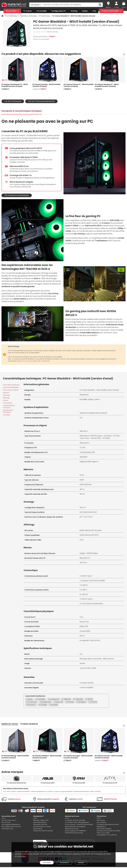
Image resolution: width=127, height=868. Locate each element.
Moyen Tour (84, 622)
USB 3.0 (85, 585)
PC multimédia (40, 699)
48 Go (82, 489)
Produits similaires (29, 724)
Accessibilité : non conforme (107, 835)
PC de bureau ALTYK (110, 783)
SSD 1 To (83, 507)
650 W (82, 636)
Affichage (6, 398)
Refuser (81, 863)
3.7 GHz (82, 447)
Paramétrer (64, 863)
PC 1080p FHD (66, 699)
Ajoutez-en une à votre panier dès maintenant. (33, 361)
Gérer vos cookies (103, 833)
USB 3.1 (85, 590)
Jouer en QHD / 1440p (88, 668)
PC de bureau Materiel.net (17, 783)
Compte (116, 7)
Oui (81, 418)
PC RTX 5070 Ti (31, 705)
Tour (81, 617)
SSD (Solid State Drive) (88, 512)
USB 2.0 (85, 594)
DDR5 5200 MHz (86, 485)
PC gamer (29, 699)
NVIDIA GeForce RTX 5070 (89, 535)
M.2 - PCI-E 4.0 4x (86, 517)
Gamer (82, 663)
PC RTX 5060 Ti (81, 702)
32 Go (82, 475)
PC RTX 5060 (70, 702)
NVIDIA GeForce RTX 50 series (91, 530)
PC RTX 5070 (93, 702)
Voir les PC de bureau (13, 101)
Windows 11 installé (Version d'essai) (93, 413)
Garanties (6, 415)
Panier (124, 7)
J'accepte (47, 862)
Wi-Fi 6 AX (83, 563)
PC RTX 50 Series (32, 702)
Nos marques (102, 822)
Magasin (108, 7)
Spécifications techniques (8, 411)
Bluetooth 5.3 (85, 558)
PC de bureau (45, 16)
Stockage (6, 395)
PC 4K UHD (89, 699)
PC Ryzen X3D (58, 702)
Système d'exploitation (11, 387)
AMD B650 (83, 457)
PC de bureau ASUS (48, 783)
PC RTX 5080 (43, 705)
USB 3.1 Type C (87, 576)
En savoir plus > (21, 856)
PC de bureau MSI (79, 783)
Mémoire (6, 393)
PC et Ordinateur (11, 16)
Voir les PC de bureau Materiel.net (41, 101)
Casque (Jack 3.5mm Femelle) (93, 581)
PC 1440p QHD (78, 699)
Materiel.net (84, 395)
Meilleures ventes (10, 724)
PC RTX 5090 (53, 705)
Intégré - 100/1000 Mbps (89, 553)
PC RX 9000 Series (45, 702)
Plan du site (101, 820)
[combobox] (36, 5)
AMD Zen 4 (84, 431)
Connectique (8, 403)
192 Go (82, 494)
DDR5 (82, 480)
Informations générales (11, 385)
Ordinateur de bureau (29, 16)
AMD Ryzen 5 (85, 443)
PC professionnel (53, 699)
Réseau (6, 400)
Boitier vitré (84, 626)
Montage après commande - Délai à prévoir (97, 659)
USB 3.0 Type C (87, 599)
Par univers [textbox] (35, 5)
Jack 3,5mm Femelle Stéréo (93, 604)
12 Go (82, 540)
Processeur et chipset (11, 390)
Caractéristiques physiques (9, 407)
